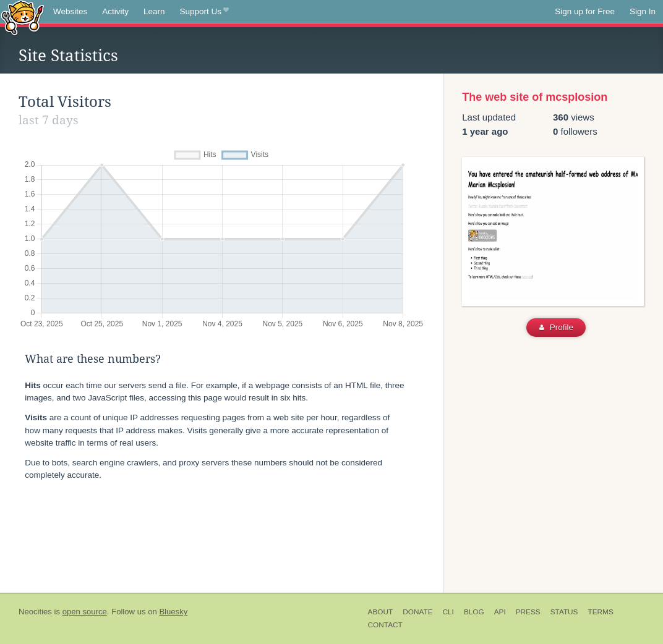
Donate (417, 612)
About (381, 612)
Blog (474, 612)
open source (85, 612)
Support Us (204, 12)
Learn (154, 11)
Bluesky (173, 612)
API (500, 612)
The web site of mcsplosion (535, 97)
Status (564, 612)
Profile (556, 327)
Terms (600, 612)
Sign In (643, 11)
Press (528, 612)
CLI (448, 612)
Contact (385, 625)
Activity (115, 11)
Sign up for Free (585, 11)
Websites (70, 11)
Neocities (35, 612)
